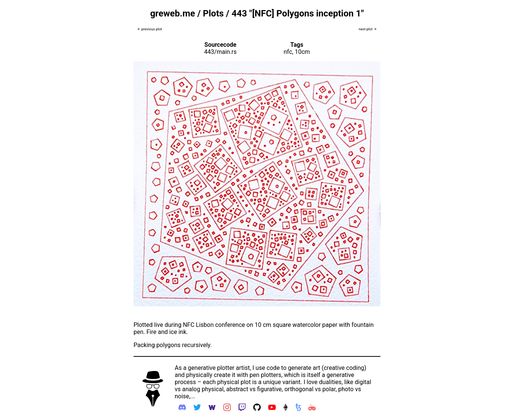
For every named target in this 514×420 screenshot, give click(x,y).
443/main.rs (221, 52)
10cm (302, 52)
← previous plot (150, 29)
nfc (288, 52)
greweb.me (172, 13)
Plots (213, 13)
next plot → (368, 29)
